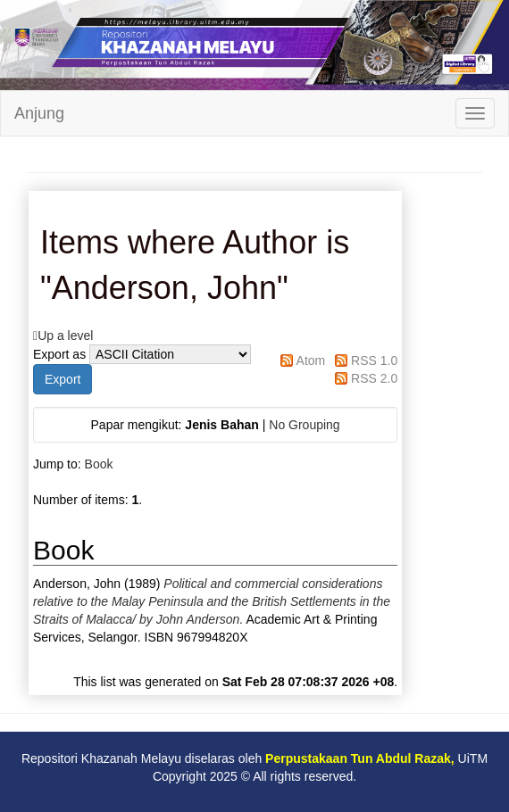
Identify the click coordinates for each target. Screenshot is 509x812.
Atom (311, 360)
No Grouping (304, 425)
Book (99, 464)
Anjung (39, 113)
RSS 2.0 (374, 378)
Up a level (65, 336)
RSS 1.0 (374, 360)
